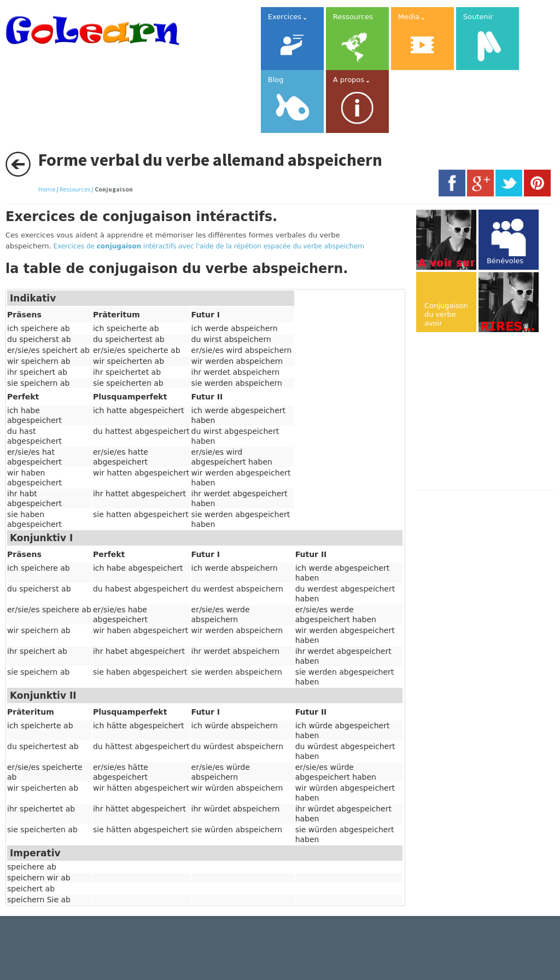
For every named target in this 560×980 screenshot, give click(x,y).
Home (47, 189)
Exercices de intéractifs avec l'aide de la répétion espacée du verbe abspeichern (209, 246)
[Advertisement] (488, 412)
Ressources (75, 189)
